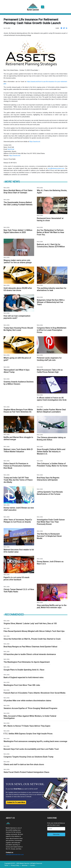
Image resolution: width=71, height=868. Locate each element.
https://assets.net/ (15, 156)
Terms (6, 865)
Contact (33, 865)
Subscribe (56, 834)
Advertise (25, 865)
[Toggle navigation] (42, 7)
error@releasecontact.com (56, 168)
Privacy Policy (15, 865)
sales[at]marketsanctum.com (15, 855)
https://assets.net (35, 142)
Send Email (11, 149)
